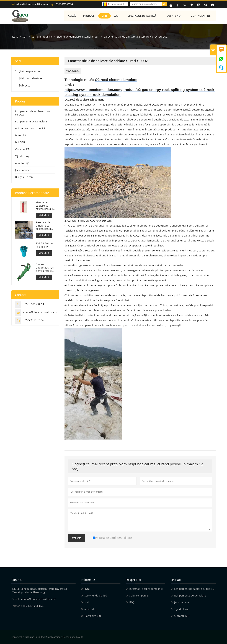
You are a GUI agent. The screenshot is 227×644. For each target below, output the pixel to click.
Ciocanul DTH (23, 149)
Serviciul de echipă (96, 596)
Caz (116, 16)
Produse (89, 16)
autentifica (91, 609)
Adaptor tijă (22, 163)
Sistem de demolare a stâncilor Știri (78, 37)
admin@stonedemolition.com (32, 4)
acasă (15, 37)
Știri (105, 16)
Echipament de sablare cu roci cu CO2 (33, 113)
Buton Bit (21, 136)
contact (17, 580)
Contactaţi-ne (201, 16)
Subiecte (24, 86)
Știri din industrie (42, 37)
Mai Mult (44, 215)
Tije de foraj (22, 156)
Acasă (72, 16)
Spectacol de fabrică (142, 16)
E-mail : (16, 599)
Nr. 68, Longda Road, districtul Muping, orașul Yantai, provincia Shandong (40, 591)
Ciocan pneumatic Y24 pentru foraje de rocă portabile (45, 268)
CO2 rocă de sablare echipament (84, 100)
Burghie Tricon (24, 177)
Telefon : (17, 606)
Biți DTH (20, 142)
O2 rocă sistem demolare (116, 80)
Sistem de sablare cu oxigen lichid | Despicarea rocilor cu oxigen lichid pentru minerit (45, 206)
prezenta (76, 538)
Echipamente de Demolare (31, 122)
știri (87, 602)
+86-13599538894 (64, 4)
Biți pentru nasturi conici (30, 129)
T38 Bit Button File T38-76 (44, 245)
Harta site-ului (93, 616)
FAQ (132, 602)
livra (87, 589)
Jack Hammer (23, 170)
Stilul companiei (139, 596)
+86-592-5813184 (33, 320)
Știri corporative (30, 71)
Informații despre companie (146, 589)
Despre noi (174, 16)
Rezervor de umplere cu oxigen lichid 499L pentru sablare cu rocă (45, 226)
